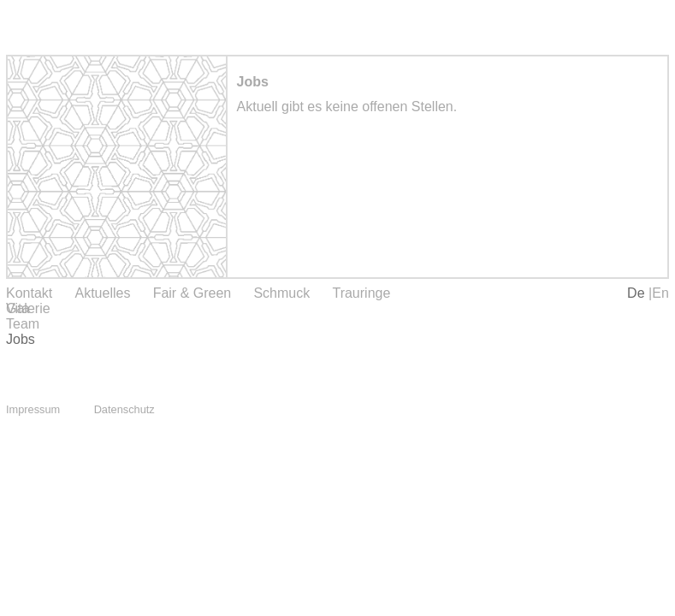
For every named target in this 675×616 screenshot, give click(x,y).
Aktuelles (102, 293)
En (660, 293)
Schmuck (281, 293)
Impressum (33, 409)
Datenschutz (124, 409)
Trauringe (361, 293)
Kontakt (29, 293)
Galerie (28, 308)
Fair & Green (192, 293)
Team (23, 324)
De (638, 293)
